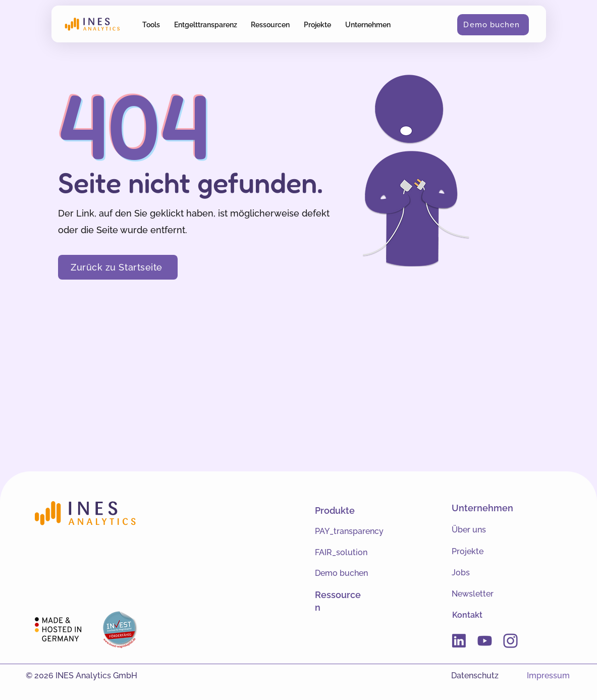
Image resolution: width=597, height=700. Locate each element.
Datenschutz (475, 676)
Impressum (548, 676)
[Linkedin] (459, 641)
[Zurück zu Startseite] (118, 267)
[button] (152, 24)
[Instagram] (510, 641)
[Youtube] (485, 641)
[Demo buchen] (493, 25)
